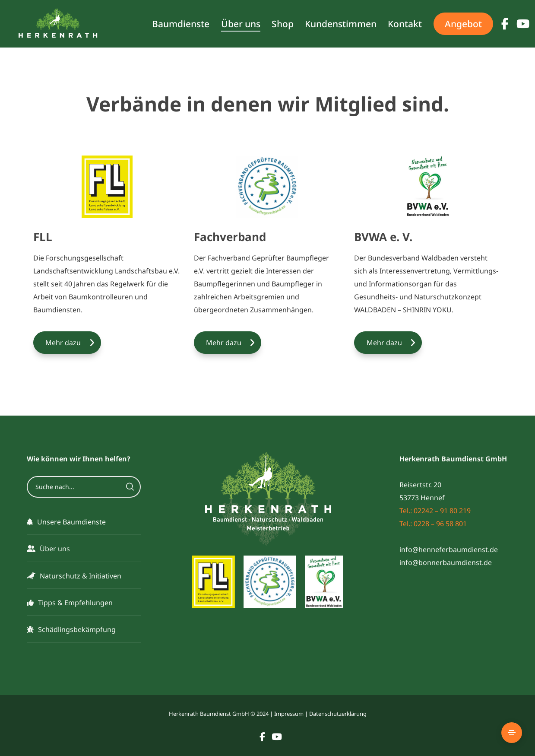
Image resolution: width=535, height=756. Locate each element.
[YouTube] (516, 24)
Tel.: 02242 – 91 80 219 (435, 511)
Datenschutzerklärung (338, 714)
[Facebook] (501, 24)
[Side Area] (512, 733)
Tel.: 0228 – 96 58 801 (433, 524)
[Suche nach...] (84, 487)
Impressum (289, 714)
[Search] (130, 487)
